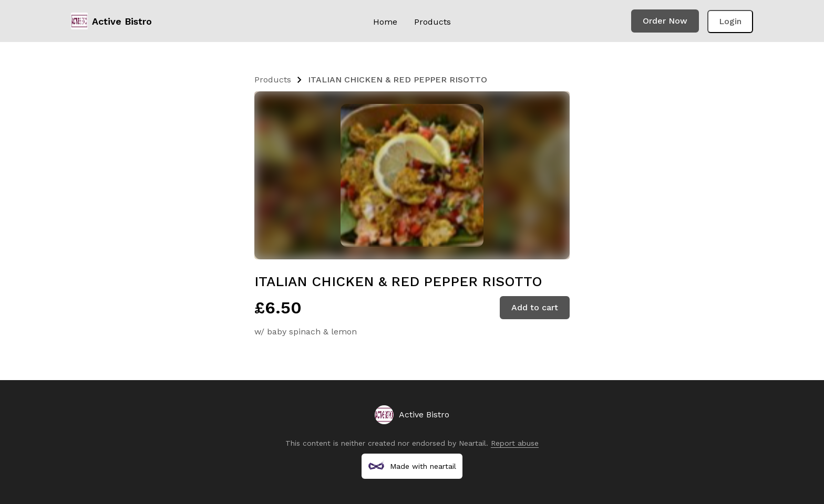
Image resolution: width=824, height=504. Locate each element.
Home (385, 22)
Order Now (665, 21)
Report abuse (515, 443)
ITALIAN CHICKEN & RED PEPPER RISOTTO (398, 80)
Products (432, 22)
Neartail (472, 443)
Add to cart (535, 307)
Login (730, 21)
